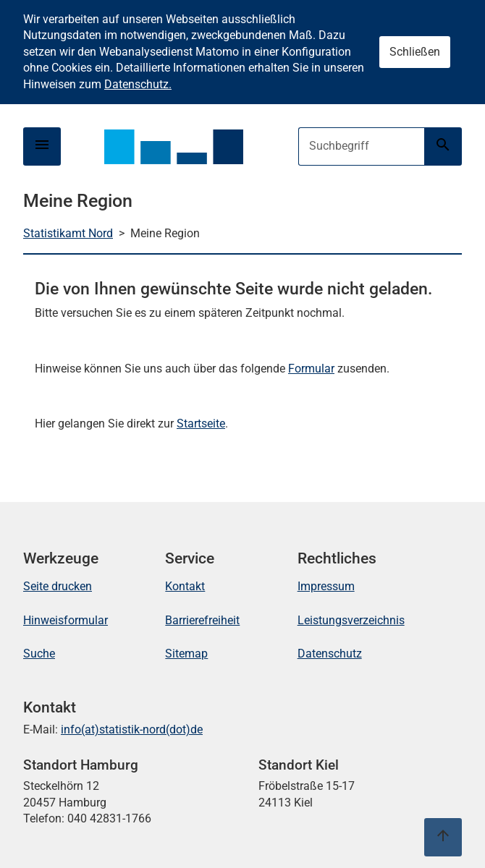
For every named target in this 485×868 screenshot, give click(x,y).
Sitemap (186, 654)
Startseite (201, 424)
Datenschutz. (138, 84)
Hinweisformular (66, 620)
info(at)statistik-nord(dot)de (132, 729)
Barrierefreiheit (202, 620)
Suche (39, 654)
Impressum (326, 586)
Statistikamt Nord (68, 233)
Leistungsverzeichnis (351, 620)
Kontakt (185, 586)
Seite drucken (58, 586)
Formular (311, 369)
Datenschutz (330, 654)
